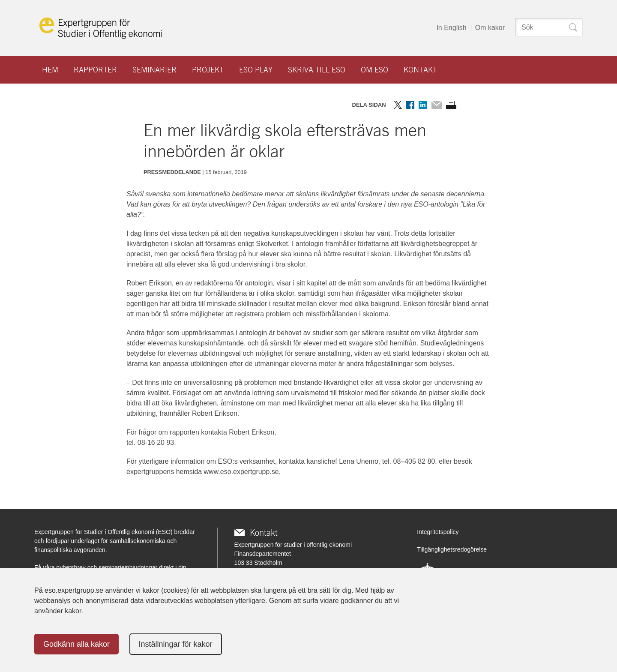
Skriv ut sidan (451, 105)
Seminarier (154, 70)
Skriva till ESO (317, 70)
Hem (50, 70)
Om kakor (490, 28)
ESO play (256, 70)
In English (451, 28)
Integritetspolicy (438, 532)
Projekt (208, 70)
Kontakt (420, 70)
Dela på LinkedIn (423, 105)
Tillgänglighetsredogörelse (452, 549)
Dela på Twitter (398, 105)
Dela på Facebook (410, 105)
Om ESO (374, 70)
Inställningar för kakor (176, 644)
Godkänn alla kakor (76, 644)
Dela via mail (436, 105)
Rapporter (95, 70)
